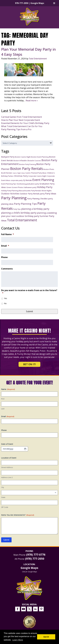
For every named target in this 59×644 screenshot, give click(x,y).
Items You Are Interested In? (18, 515)
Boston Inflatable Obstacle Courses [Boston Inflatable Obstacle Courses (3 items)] (27, 161)
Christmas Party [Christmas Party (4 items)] (21, 176)
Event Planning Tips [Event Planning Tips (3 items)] (9, 184)
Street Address (7, 467)
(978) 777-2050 (35, 559)
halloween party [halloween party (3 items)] (30, 187)
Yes (6, 298)
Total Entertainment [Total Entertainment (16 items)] (22, 220)
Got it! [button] (46, 637)
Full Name (8, 234)
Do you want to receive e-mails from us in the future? (29, 292)
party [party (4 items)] (42, 194)
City (3, 487)
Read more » (32, 100)
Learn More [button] (18, 640)
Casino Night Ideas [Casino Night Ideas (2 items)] (19, 173)
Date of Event (7, 444)
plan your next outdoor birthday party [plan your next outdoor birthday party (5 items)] (20, 216)
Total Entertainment (38, 59)
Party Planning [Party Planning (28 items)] (14, 198)
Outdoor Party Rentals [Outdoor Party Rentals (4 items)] (30, 194)
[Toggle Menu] (54, 3)
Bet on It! (29, 364)
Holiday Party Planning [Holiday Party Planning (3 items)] (10, 191)
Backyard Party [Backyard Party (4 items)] (8, 157)
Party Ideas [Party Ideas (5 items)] (51, 194)
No (5, 303)
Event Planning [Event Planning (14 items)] (43, 180)
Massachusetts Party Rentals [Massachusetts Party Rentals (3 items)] (30, 191)
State (3, 497)
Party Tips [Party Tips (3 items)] (17, 209)
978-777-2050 (22, 3)
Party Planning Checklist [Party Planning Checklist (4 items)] (37, 199)
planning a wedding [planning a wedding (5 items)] (47, 213)
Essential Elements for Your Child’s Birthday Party (25, 123)
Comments (7, 269)
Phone (4, 257)
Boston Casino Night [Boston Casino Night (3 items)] (23, 157)
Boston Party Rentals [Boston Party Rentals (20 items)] (27, 169)
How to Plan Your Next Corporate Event (21, 120)
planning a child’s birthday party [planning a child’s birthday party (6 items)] (19, 213)
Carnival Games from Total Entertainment (22, 117)
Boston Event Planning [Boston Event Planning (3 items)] (40, 157)
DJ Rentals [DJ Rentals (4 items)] (27, 180)
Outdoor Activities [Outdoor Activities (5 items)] (10, 194)
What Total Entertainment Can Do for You (22, 126)
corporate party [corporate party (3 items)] (17, 180)
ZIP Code (5, 507)
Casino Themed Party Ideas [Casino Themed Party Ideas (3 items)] (36, 173)
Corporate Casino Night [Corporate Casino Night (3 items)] (37, 176)
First (3, 399)
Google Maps (37, 3)
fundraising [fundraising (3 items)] (21, 184)
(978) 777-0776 (36, 555)
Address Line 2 (7, 477)
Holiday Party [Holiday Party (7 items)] (45, 187)
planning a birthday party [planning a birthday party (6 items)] (35, 209)
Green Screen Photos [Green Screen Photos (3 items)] (15, 187)
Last (3, 409)
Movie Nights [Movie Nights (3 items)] (47, 191)
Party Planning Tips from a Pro (16, 129)
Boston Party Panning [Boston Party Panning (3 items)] (27, 164)
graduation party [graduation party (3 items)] (33, 184)
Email (5, 246)
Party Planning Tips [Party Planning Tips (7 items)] (25, 204)
